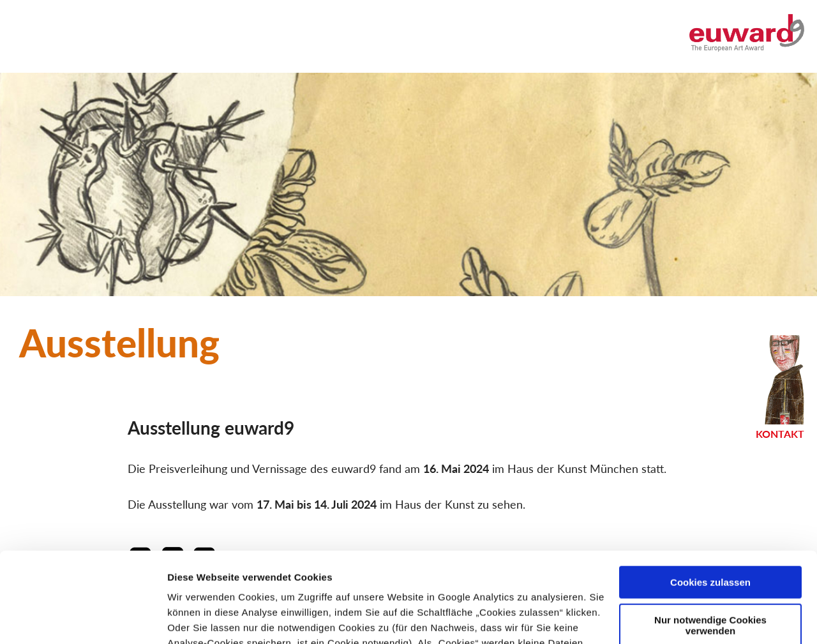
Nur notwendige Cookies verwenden (710, 535)
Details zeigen (199, 619)
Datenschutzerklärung (263, 584)
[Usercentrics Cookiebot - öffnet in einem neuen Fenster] (83, 619)
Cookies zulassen (710, 492)
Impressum (379, 584)
